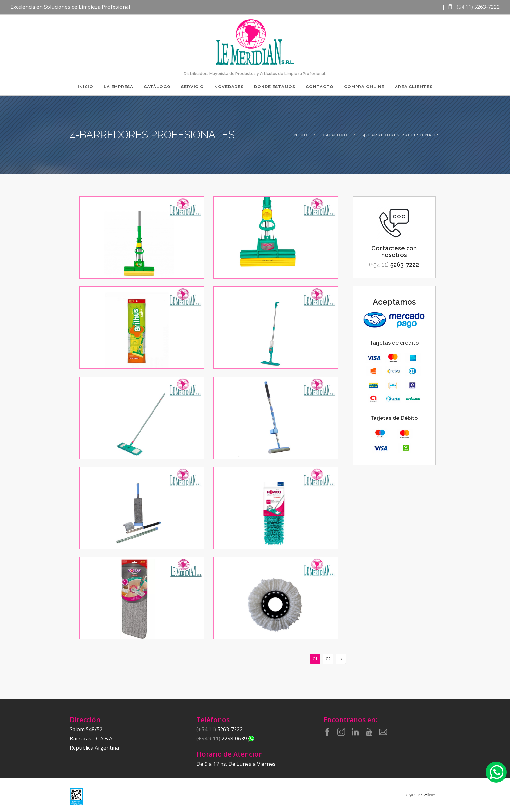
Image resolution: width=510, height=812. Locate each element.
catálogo (335, 135)
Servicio (193, 87)
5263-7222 (394, 265)
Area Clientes (414, 87)
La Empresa (119, 87)
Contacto (320, 87)
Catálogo (157, 87)
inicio (300, 135)
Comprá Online (364, 87)
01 (315, 659)
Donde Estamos (275, 87)
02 (328, 659)
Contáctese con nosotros (394, 252)
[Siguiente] (341, 659)
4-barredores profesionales (402, 135)
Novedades (229, 87)
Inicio (86, 87)
